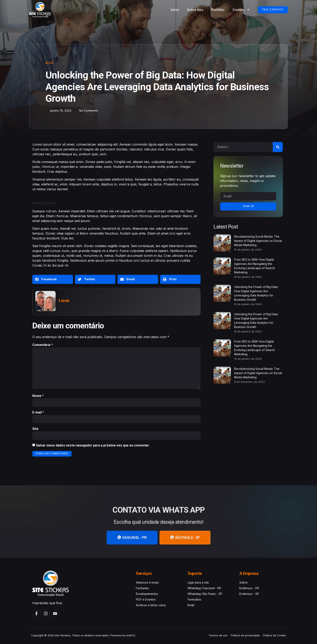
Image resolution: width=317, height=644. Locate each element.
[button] (53, 279)
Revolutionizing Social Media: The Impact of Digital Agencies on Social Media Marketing (258, 241)
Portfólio (216, 10)
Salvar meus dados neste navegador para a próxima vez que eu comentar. (93, 446)
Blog (50, 63)
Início (173, 10)
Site (35, 430)
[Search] (278, 147)
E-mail (38, 413)
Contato (239, 10)
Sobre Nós (193, 10)
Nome (38, 397)
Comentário (43, 345)
